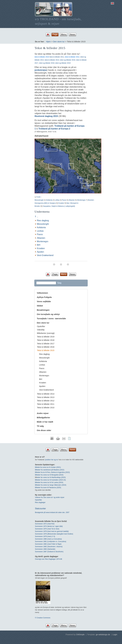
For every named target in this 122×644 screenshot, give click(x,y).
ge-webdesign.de (103, 635)
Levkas (40, 231)
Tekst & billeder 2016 (46, 347)
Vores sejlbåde (44, 301)
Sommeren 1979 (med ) (45, 536)
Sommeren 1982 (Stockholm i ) (49, 547)
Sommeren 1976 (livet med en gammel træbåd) (52, 531)
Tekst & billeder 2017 (46, 344)
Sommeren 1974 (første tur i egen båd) (49, 526)
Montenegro (81, 200)
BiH (39, 245)
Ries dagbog (43, 221)
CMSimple (80, 635)
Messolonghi (43, 224)
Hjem (48, 42)
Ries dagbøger (40, 502)
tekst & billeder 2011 (57, 57)
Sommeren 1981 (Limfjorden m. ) (51, 542)
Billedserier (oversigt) (46, 333)
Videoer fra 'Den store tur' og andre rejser (50, 497)
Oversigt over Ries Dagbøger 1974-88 (49, 559)
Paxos (64, 200)
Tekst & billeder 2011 (46, 404)
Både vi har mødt (45, 422)
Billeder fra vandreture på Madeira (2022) (50, 470)
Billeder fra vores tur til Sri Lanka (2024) (49, 482)
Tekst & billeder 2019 (46, 337)
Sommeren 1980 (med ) (48, 539)
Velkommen (42, 293)
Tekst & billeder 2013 (46, 397)
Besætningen (43, 310)
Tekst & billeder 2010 (46, 408)
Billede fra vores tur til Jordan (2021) (48, 467)
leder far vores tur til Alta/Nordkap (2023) (51, 477)
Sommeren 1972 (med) (45, 524)
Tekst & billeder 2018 (46, 340)
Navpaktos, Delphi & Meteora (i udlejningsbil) (59, 206)
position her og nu (51, 460)
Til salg (40, 426)
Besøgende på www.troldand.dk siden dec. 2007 (52, 512)
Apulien (40, 252)
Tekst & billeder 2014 (46, 394)
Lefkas (57, 200)
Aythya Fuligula (45, 297)
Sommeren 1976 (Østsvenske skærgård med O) (54, 534)
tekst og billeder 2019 (63, 63)
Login (115, 635)
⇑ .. (36, 217)
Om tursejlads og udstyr (48, 314)
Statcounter (40, 509)
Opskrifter (41, 326)
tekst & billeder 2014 (52, 60)
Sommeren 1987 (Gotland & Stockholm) (49, 552)
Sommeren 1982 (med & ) (48, 544)
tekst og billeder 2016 (68, 60)
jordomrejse (41, 70)
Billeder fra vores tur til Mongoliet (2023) (49, 475)
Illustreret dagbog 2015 (46, 116)
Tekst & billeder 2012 (46, 401)
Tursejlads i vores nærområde (51, 318)
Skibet (40, 306)
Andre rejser (43, 413)
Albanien (72, 200)
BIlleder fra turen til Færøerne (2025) (48, 488)
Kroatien (61, 203)
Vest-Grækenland (45, 255)
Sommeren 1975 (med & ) (47, 529)
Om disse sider (44, 430)
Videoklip (41, 330)
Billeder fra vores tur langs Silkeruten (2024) (51, 485)
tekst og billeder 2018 (47, 63)
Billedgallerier (43, 417)
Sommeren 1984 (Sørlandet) (45, 549)
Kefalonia (49, 200)
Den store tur (59, 42)
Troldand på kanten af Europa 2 (54, 129)
